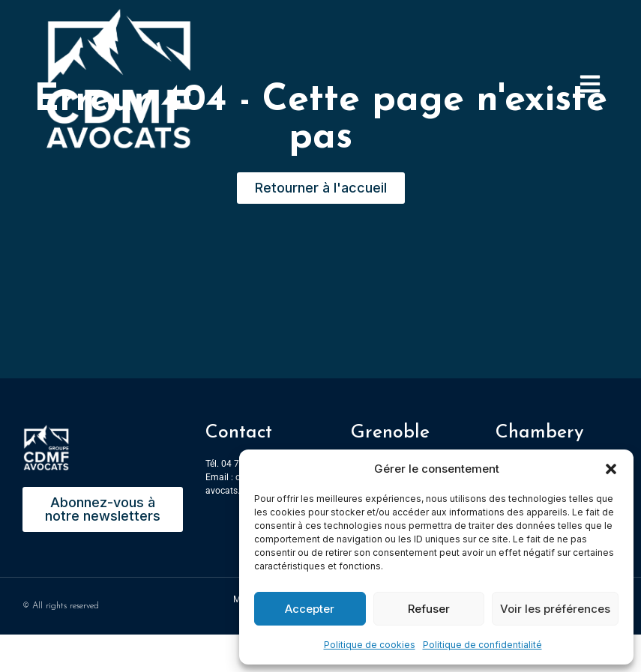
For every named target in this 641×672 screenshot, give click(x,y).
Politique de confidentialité (482, 645)
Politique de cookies (370, 645)
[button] (611, 469)
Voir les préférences (555, 609)
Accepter (310, 609)
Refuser (429, 609)
